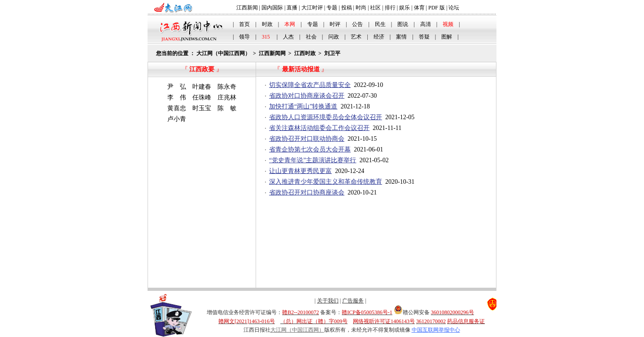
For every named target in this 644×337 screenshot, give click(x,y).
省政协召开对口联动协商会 (307, 139)
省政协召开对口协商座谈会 (307, 192)
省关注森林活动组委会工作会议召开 (319, 128)
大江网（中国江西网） (223, 53)
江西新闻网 (272, 53)
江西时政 (305, 53)
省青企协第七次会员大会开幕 (310, 149)
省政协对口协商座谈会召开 (307, 96)
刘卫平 (332, 53)
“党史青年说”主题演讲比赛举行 (313, 160)
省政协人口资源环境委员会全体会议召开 (326, 117)
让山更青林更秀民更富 (300, 171)
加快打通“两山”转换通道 (303, 106)
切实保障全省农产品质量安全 (310, 85)
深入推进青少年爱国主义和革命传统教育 (326, 182)
